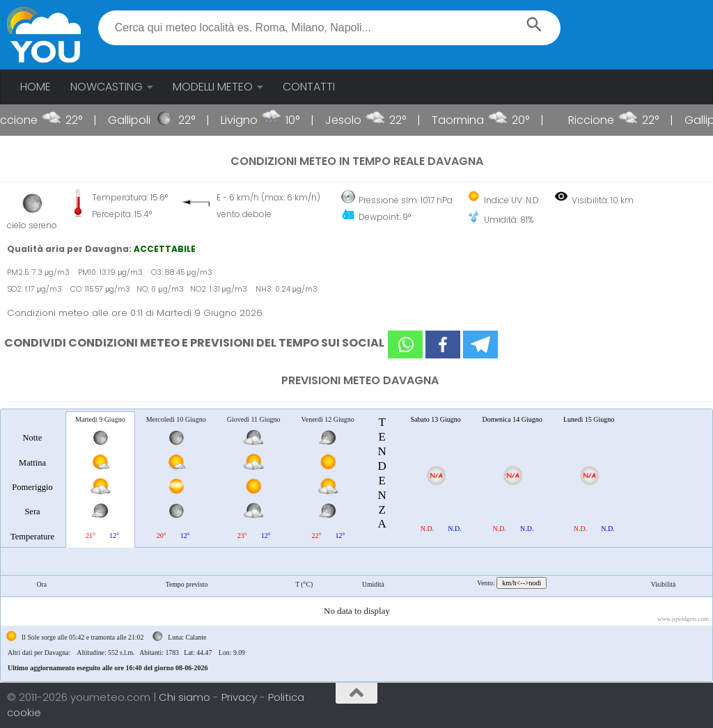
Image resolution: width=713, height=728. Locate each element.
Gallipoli (140, 120)
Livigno (250, 120)
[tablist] (356, 545)
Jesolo (354, 120)
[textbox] (329, 28)
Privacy (241, 697)
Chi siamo (186, 697)
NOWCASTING (107, 87)
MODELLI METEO (213, 87)
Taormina (468, 120)
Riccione (25, 120)
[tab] (32, 479)
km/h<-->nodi (522, 583)
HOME (36, 87)
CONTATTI (309, 87)
